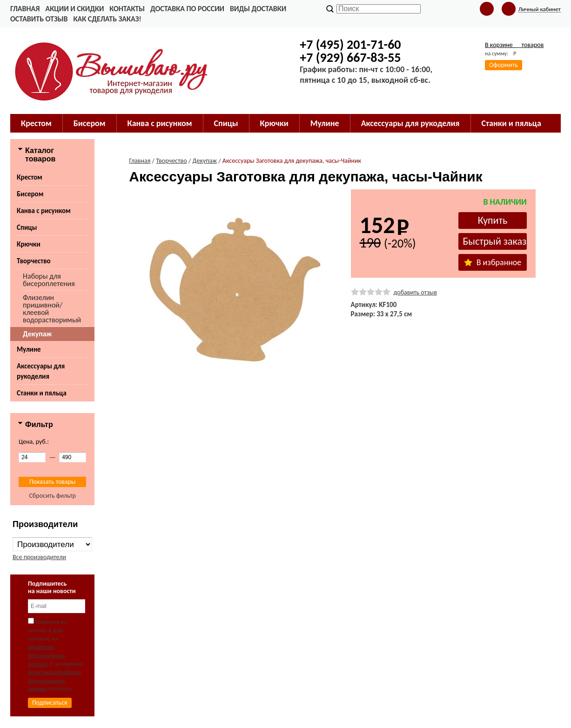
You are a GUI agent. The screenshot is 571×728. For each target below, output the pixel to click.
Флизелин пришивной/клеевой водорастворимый (52, 309)
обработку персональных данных (47, 655)
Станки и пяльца (42, 393)
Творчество (34, 261)
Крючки (29, 244)
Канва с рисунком (44, 211)
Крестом (30, 177)
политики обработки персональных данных (54, 680)
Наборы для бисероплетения (49, 280)
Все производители (39, 557)
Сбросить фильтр (52, 496)
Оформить (504, 65)
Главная (25, 9)
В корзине (514, 45)
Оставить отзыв (39, 19)
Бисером (30, 194)
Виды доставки (258, 9)
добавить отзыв (415, 292)
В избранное (493, 262)
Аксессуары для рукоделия (41, 371)
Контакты (127, 9)
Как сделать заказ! (107, 19)
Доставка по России (187, 9)
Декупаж (37, 334)
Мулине (29, 349)
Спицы (27, 227)
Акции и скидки (74, 9)
